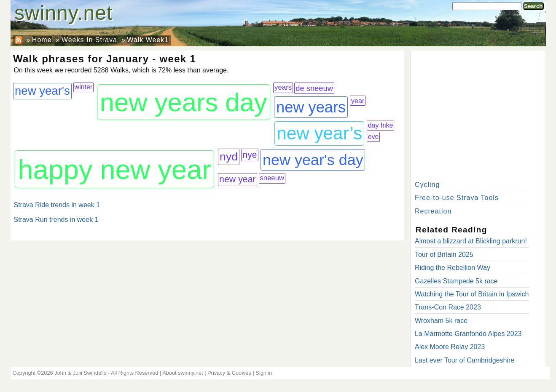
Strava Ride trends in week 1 (57, 205)
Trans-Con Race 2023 (448, 307)
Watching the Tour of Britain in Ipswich (472, 294)
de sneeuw (314, 88)
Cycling (427, 185)
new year (238, 179)
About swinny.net (183, 373)
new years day (184, 102)
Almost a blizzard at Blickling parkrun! (471, 241)
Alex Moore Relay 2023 (450, 347)
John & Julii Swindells (80, 373)
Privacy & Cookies (229, 373)
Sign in (264, 373)
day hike (381, 125)
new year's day (313, 160)
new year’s (319, 133)
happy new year (114, 169)
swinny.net (63, 13)
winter (84, 87)
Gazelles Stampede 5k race (456, 281)
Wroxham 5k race (441, 321)
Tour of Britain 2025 (444, 255)
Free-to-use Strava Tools (457, 198)
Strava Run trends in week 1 (56, 220)
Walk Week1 (148, 40)
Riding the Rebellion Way (453, 268)
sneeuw (272, 178)
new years (311, 107)
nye (250, 155)
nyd (229, 157)
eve (373, 136)
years (283, 87)
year (358, 101)
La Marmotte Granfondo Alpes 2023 (468, 334)
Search (533, 6)
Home (42, 40)
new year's (42, 91)
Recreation (433, 211)
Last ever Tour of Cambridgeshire (465, 360)
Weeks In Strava (89, 40)
